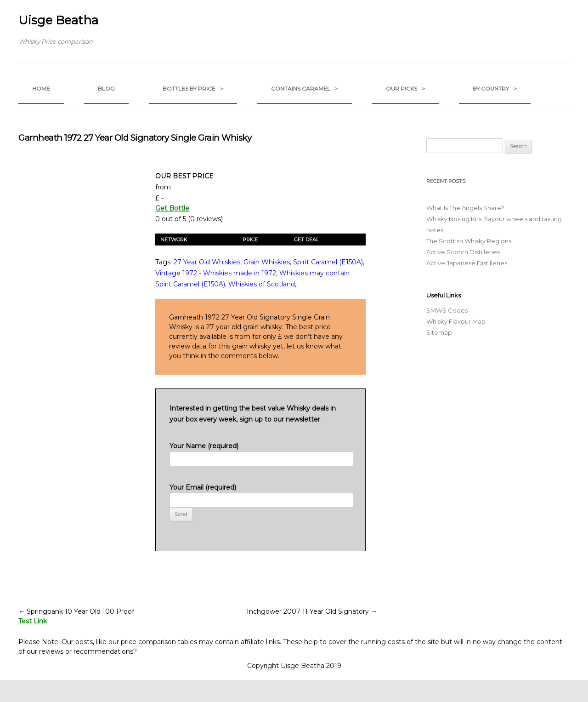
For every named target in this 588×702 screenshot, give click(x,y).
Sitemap (439, 332)
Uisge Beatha (58, 20)
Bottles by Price (193, 88)
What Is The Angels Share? (465, 208)
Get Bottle (172, 208)
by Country (495, 88)
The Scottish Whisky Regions (469, 241)
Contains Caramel (305, 88)
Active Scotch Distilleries (463, 252)
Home (41, 88)
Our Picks (405, 88)
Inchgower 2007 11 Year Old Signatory (312, 611)
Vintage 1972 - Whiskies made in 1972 (216, 273)
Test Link (33, 621)
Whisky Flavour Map (456, 321)
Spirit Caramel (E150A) (328, 262)
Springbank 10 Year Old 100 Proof (76, 611)
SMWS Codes (447, 310)
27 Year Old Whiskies (207, 262)
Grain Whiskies (267, 262)
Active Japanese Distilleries (467, 263)
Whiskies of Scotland (262, 284)
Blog (106, 88)
